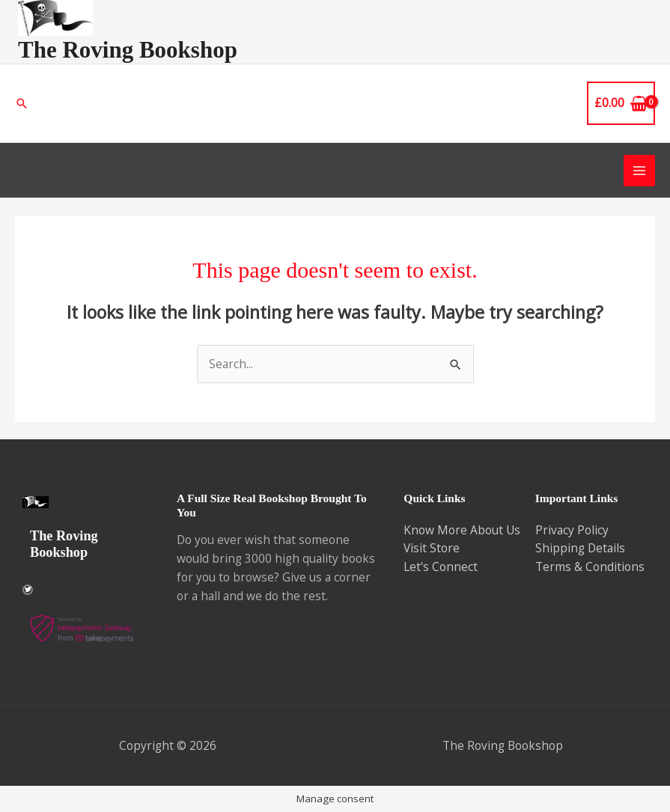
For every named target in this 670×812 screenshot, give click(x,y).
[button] (22, 103)
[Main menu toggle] (639, 171)
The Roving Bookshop (128, 50)
